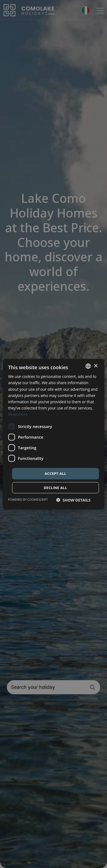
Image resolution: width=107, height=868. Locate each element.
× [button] (95, 366)
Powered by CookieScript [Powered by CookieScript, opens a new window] (28, 499)
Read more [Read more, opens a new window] (18, 414)
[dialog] (53, 434)
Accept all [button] (56, 473)
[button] (74, 500)
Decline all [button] (55, 487)
